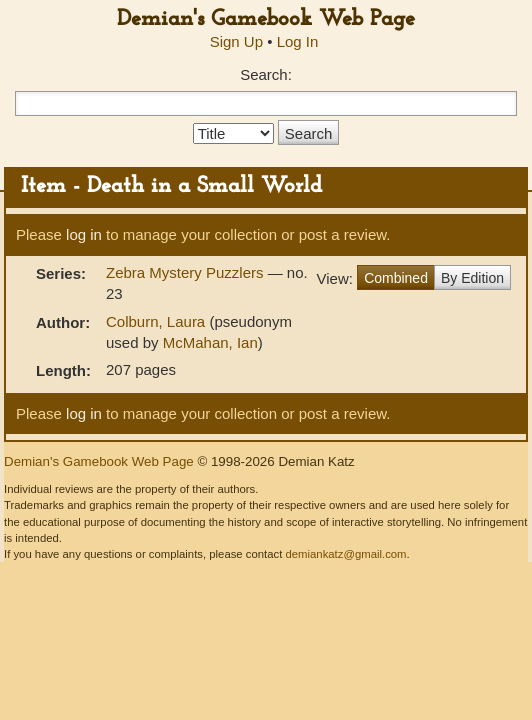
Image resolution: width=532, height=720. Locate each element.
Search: (266, 74)
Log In (298, 41)
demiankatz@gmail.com (345, 554)
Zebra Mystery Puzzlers (187, 272)
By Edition (472, 278)
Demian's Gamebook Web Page (266, 19)
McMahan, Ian (210, 342)
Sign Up (236, 41)
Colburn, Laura (157, 321)
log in (84, 234)
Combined (396, 278)
